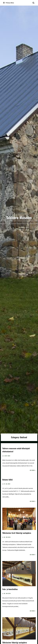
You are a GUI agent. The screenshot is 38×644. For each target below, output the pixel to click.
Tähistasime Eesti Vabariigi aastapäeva (17, 533)
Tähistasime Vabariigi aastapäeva (15, 642)
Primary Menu (9, 3)
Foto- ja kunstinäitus (10, 589)
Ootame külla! (8, 480)
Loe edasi (32, 470)
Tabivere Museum (19, 218)
